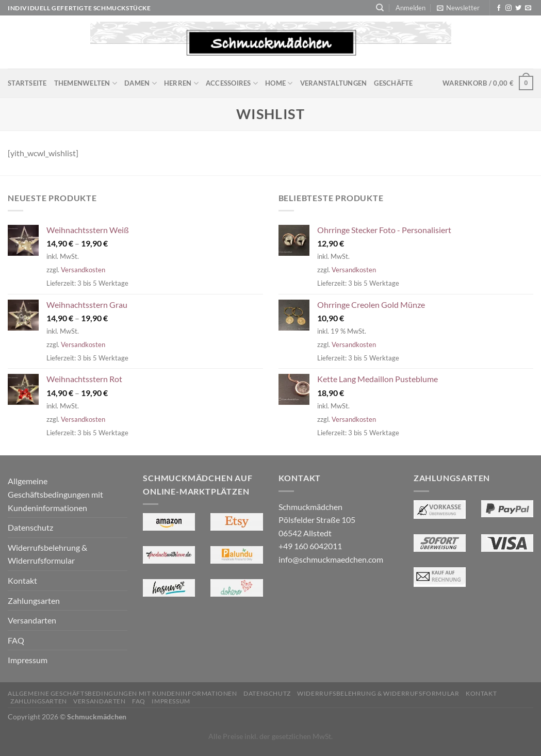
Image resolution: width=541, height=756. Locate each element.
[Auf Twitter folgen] (518, 8)
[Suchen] (380, 8)
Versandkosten (83, 270)
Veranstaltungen (334, 83)
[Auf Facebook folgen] (499, 8)
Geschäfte (393, 83)
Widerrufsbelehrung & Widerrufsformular (47, 554)
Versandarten (32, 620)
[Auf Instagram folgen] (509, 8)
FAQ (16, 640)
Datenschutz (30, 527)
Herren (181, 83)
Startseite (27, 83)
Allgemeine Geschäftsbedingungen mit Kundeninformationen (55, 494)
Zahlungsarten (34, 601)
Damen (141, 83)
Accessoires (232, 83)
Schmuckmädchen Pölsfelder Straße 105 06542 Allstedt (317, 520)
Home (279, 83)
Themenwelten (86, 83)
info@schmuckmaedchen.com (331, 559)
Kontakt (22, 580)
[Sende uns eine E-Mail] (528, 8)
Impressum (28, 660)
